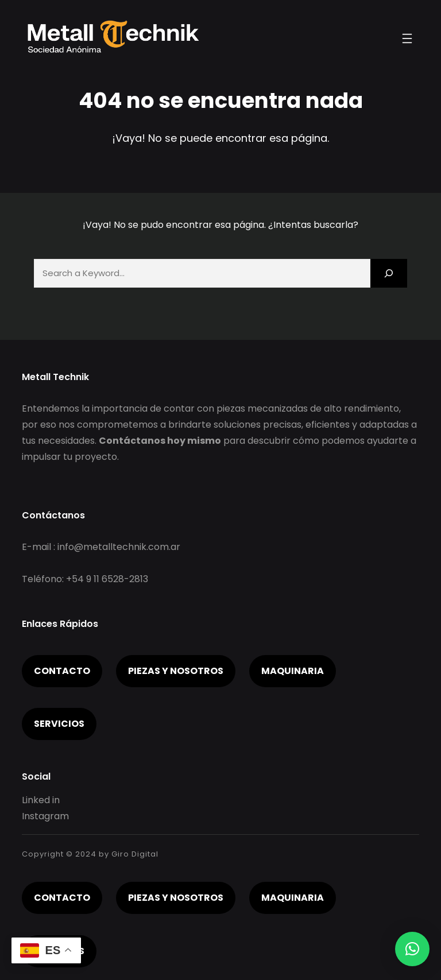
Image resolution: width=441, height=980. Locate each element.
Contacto (62, 671)
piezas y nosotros (176, 671)
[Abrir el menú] (407, 38)
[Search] (389, 273)
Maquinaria (293, 671)
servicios (59, 724)
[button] (412, 949)
